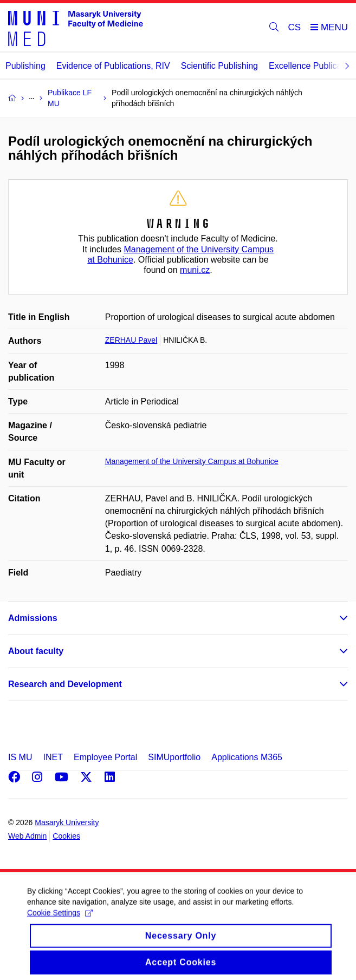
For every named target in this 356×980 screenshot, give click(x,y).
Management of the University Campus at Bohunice (192, 461)
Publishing (25, 66)
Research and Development (65, 684)
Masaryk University (67, 822)
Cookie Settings (60, 920)
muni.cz (195, 270)
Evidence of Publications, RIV (113, 66)
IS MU (20, 757)
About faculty (36, 651)
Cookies (66, 836)
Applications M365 (247, 757)
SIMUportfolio (174, 757)
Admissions (33, 618)
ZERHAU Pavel (131, 340)
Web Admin (27, 836)
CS (295, 27)
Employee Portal (105, 757)
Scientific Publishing (219, 66)
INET (53, 757)
